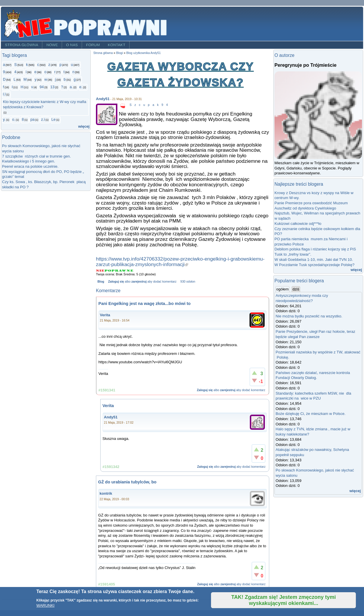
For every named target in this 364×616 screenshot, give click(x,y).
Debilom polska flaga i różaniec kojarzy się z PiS (315, 249)
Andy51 (103, 99)
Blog (101, 282)
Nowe (52, 45)
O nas (72, 45)
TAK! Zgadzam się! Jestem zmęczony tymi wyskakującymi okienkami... (284, 600)
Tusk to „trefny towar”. (293, 254)
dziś (296, 289)
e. (81, 87)
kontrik (106, 493)
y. (4, 119)
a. (71, 87)
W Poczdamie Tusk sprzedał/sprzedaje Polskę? (314, 265)
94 (42, 87)
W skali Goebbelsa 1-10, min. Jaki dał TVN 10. (314, 260)
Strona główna (22, 45)
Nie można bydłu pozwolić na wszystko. (309, 316)
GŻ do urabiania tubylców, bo (127, 482)
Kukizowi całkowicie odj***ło (298, 224)
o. (14, 119)
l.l (4, 94)
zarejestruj (139, 282)
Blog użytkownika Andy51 (144, 53)
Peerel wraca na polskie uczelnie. (30, 166)
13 (53, 87)
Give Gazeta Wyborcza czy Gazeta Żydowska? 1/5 (100, 271)
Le (53, 119)
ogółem (283, 289)
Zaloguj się (116, 282)
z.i (43, 119)
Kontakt (117, 45)
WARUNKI (45, 605)
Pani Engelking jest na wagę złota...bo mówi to (145, 304)
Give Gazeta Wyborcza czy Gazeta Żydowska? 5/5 (130, 271)
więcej (84, 126)
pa (33, 119)
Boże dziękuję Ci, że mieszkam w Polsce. (311, 414)
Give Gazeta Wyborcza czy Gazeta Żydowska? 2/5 (108, 271)
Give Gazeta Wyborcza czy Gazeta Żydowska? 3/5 (115, 271)
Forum (93, 45)
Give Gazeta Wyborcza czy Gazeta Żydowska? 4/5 (123, 271)
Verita (105, 315)
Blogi (120, 53)
